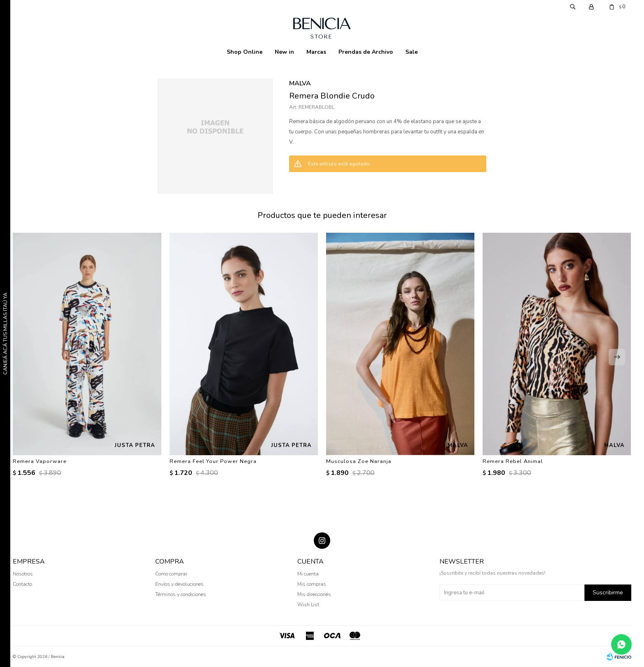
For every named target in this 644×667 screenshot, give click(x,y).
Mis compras (312, 584)
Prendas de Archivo (366, 52)
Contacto (22, 584)
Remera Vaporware (40, 461)
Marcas (316, 52)
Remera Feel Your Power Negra (213, 461)
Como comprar (171, 574)
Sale (412, 52)
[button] (617, 357)
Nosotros (23, 574)
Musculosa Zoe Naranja (359, 461)
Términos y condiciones (181, 594)
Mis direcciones (314, 594)
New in (284, 52)
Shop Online (245, 52)
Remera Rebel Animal (513, 461)
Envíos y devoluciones (179, 584)
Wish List (308, 605)
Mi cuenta (308, 574)
